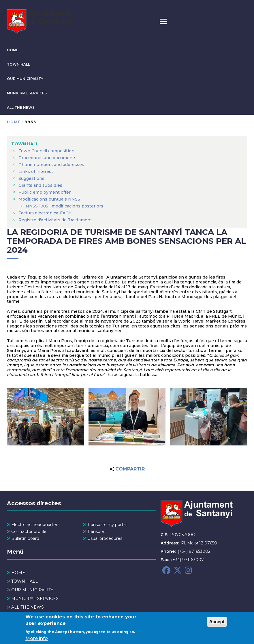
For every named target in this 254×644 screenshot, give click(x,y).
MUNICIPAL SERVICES (27, 93)
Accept (217, 623)
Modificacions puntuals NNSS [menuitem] (49, 199)
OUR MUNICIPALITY (25, 79)
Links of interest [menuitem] (36, 172)
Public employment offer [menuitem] (45, 192)
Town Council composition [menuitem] (46, 151)
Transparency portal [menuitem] (107, 525)
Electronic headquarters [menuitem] (35, 525)
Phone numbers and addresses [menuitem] (51, 165)
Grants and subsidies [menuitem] (40, 185)
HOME (13, 50)
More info (37, 639)
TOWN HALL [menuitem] (25, 144)
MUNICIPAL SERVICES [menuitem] (35, 599)
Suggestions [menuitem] (31, 178)
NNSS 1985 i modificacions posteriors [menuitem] (65, 206)
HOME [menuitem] (18, 573)
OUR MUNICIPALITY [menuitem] (32, 590)
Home (14, 122)
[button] (45, 417)
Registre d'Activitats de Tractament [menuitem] (55, 220)
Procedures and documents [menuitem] (47, 158)
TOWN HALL (18, 64)
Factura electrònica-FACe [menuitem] (45, 213)
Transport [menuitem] (97, 531)
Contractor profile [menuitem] (29, 531)
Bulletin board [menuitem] (25, 538)
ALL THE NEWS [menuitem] (28, 607)
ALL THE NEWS (21, 107)
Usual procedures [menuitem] (105, 538)
